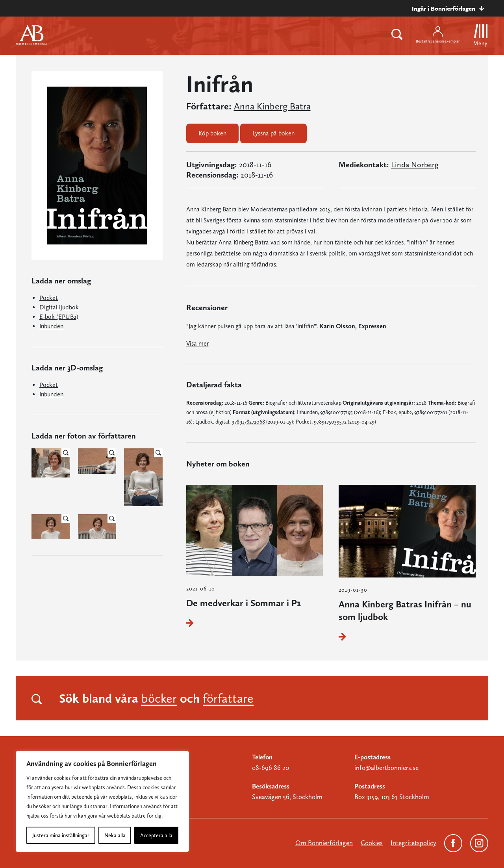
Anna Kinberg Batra (272, 106)
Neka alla (115, 835)
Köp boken (212, 133)
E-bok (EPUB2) (59, 317)
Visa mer (197, 343)
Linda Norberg (415, 165)
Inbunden (51, 326)
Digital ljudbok (59, 307)
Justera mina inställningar (61, 835)
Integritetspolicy (413, 843)
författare (228, 698)
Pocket (49, 298)
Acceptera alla (156, 835)
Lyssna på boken (273, 133)
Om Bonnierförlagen (324, 843)
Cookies (372, 843)
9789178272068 (248, 422)
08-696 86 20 (271, 768)
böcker (159, 698)
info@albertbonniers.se (386, 768)
